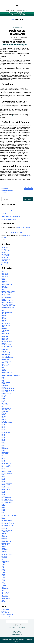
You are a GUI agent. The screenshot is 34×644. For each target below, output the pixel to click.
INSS (3, 381)
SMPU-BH (4, 551)
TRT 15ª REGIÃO (6, 597)
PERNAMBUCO (6, 452)
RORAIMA (4, 529)
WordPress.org (6, 616)
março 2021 (5, 249)
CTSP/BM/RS (5, 330)
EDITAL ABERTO (6, 345)
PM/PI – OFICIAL (6, 488)
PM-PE (3, 462)
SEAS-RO (4, 537)
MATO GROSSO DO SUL (8, 389)
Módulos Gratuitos (17, 626)
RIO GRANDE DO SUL (7, 525)
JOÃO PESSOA (6, 382)
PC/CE (3, 439)
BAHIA (3, 296)
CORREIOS (4, 328)
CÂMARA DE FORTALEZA (9, 306)
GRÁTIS (4, 371)
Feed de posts (5, 613)
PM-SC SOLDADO (6, 467)
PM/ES (3, 478)
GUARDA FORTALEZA (7, 372)
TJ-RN (3, 566)
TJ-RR (3, 568)
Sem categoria (17, 27)
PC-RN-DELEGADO (7, 433)
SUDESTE (4, 558)
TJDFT (3, 584)
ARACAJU (4, 289)
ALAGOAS (4, 281)
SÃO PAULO (5, 532)
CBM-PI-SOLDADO (7, 312)
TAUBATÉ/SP (5, 561)
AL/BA (3, 280)
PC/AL (3, 436)
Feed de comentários (7, 614)
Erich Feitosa (14, 37)
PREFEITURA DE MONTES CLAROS (11, 514)
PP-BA (3, 504)
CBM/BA (4, 320)
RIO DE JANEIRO (6, 522)
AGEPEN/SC (5, 276)
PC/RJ (3, 446)
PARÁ (3, 418)
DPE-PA (4, 343)
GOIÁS (3, 369)
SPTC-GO (4, 556)
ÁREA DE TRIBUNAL (7, 293)
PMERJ (3, 496)
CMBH (3, 327)
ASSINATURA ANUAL (17, 233)
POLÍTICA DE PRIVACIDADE (17, 32)
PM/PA (3, 481)
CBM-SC (4, 316)
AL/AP (3, 278)
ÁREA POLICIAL (6, 294)
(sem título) (5, 214)
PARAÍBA (4, 420)
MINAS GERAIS (6, 392)
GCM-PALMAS (5, 359)
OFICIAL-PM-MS (6, 410)
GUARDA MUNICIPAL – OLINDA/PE (11, 376)
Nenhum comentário (18, 40)
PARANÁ (4, 421)
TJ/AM (3, 573)
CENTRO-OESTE (6, 324)
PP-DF (3, 506)
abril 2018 (4, 261)
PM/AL (3, 468)
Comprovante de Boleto (8, 211)
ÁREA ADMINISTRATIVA (8, 291)
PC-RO (3, 434)
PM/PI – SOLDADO (6, 490)
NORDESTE (5, 405)
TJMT (3, 587)
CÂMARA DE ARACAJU (8, 304)
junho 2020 (5, 253)
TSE (3, 600)
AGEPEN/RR (5, 275)
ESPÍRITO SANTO (6, 350)
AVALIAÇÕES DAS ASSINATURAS (11, 217)
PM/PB (3, 486)
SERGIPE (4, 546)
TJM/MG (4, 586)
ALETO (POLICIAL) (7, 285)
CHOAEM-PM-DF (6, 325)
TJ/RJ (3, 581)
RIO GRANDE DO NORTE (8, 524)
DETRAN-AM (5, 333)
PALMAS (4, 416)
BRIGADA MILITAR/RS (7, 301)
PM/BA (3, 475)
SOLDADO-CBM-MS (7, 553)
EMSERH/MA (5, 348)
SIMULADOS (5, 550)
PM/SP (3, 494)
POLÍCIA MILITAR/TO (7, 501)
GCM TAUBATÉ (6, 353)
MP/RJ (3, 402)
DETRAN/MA (5, 337)
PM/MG (3, 480)
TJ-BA (3, 563)
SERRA (3, 548)
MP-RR (3, 400)
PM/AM (3, 470)
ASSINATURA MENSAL (24, 227)
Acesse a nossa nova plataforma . (17, 13)
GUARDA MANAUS (7, 374)
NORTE (3, 407)
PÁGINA (4, 413)
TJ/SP (3, 582)
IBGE (3, 379)
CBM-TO (4, 317)
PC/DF (3, 441)
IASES (3, 377)
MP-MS (3, 398)
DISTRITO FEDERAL (7, 342)
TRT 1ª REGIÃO (6, 599)
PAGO (3, 415)
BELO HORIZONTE (6, 298)
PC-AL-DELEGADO (7, 423)
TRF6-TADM (5, 594)
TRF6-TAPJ (5, 595)
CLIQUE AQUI (26, 11)
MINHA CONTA (6, 189)
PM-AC (3, 459)
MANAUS (4, 384)
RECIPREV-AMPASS (7, 520)
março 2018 (5, 262)
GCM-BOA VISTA (6, 356)
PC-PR (3, 428)
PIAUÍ (3, 457)
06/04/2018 (24, 37)
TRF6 (3, 590)
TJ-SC (3, 569)
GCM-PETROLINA (6, 361)
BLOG (3, 299)
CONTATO (4, 192)
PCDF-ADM (5, 449)
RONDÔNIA (5, 527)
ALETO (3, 283)
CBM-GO (4, 311)
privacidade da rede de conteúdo (14, 116)
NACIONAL (4, 403)
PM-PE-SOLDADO (6, 464)
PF (2, 455)
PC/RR (3, 447)
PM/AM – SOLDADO (7, 473)
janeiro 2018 (5, 264)
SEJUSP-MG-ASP (6, 542)
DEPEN (3, 332)
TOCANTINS (5, 589)
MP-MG (4, 397)
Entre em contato (17, 631)
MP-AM (4, 395)
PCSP (3, 450)
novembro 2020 (6, 251)
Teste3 (3, 208)
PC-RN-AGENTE (6, 431)
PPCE (3, 512)
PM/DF (3, 477)
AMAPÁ (4, 286)
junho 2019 (5, 257)
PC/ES (3, 442)
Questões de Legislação (14, 45)
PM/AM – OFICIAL (6, 472)
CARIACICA (5, 309)
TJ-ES (3, 564)
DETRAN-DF (5, 335)
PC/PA (3, 444)
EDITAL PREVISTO (7, 346)
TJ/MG (3, 577)
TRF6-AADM (5, 592)
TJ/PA (3, 579)
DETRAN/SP (5, 340)
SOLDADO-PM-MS (7, 555)
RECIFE (3, 519)
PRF (2, 517)
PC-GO (3, 424)
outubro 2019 (5, 256)
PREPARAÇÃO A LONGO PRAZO (10, 516)
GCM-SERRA (5, 363)
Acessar (4, 611)
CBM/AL (4, 319)
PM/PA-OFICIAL (6, 485)
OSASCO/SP (5, 411)
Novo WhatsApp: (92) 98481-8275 (17, 15)
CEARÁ (3, 322)
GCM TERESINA (6, 355)
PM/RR (3, 493)
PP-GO (3, 507)
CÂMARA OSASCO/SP (8, 307)
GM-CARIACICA (6, 366)
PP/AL (3, 509)
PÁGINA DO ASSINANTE (8, 190)
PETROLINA (5, 454)
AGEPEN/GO (5, 273)
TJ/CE (3, 574)
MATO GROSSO (6, 387)
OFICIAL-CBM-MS (6, 408)
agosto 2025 (5, 248)
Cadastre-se (5, 609)
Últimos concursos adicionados (17, 627)
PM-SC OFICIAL (6, 465)
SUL (3, 560)
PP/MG (3, 511)
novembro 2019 (6, 254)
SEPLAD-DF (5, 545)
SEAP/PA (4, 535)
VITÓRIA (4, 602)
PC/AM (3, 438)
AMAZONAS (5, 288)
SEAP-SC (4, 534)
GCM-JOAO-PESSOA (7, 358)
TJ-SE (3, 571)
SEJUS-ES (4, 538)
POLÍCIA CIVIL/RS (6, 498)
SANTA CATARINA (7, 530)
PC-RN (3, 429)
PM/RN (3, 491)
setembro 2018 (6, 259)
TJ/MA (3, 576)
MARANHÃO (5, 385)
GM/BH (3, 368)
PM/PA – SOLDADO (7, 483)
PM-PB (3, 460)
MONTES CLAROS (7, 394)
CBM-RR (4, 314)
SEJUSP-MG (5, 540)
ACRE (3, 272)
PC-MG (3, 426)
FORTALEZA (5, 351)
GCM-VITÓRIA (5, 364)
